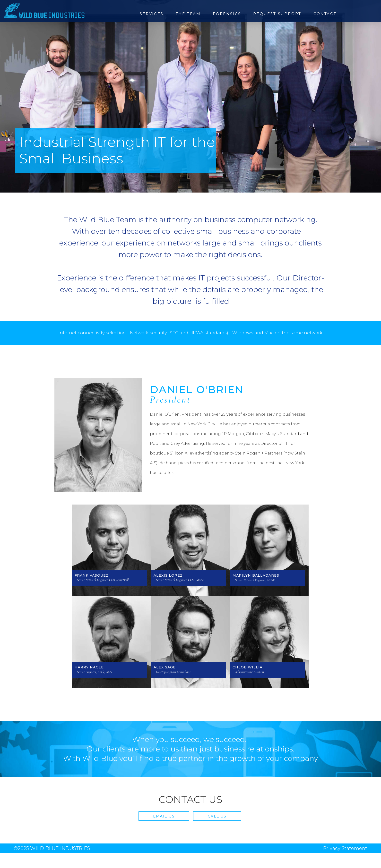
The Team (188, 14)
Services (152, 14)
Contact (325, 14)
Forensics (227, 14)
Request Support (277, 14)
